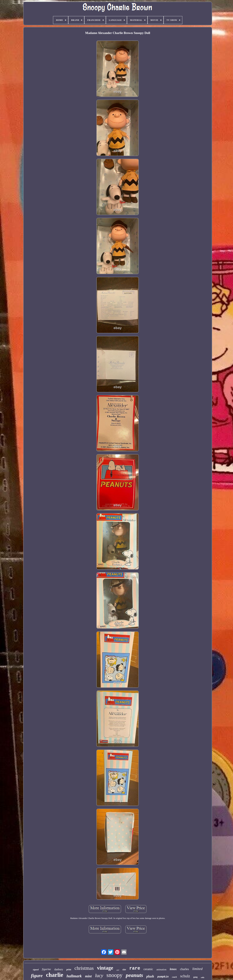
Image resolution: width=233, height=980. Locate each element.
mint (88, 976)
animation (161, 969)
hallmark (74, 976)
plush (150, 976)
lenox (173, 969)
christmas (84, 968)
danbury (59, 969)
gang (195, 977)
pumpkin (163, 977)
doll (118, 970)
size (124, 970)
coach (174, 977)
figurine (46, 969)
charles (184, 969)
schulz (185, 976)
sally (203, 977)
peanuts (134, 975)
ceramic (148, 969)
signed (36, 970)
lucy (99, 975)
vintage (105, 968)
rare (135, 968)
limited (197, 969)
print (69, 970)
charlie (55, 975)
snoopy (114, 975)
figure (37, 976)
